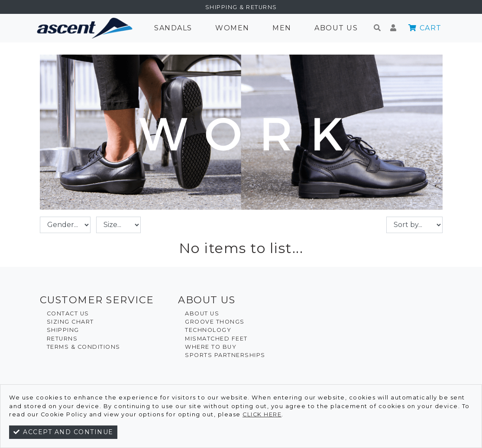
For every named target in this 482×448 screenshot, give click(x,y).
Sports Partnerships (225, 355)
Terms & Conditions (84, 347)
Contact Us (68, 313)
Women (232, 28)
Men (282, 28)
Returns (62, 339)
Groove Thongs (215, 322)
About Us (336, 28)
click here (262, 414)
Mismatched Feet (216, 339)
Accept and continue (63, 432)
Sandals (173, 28)
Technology (208, 330)
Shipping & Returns (241, 7)
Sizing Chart (70, 322)
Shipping (63, 330)
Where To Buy (211, 347)
